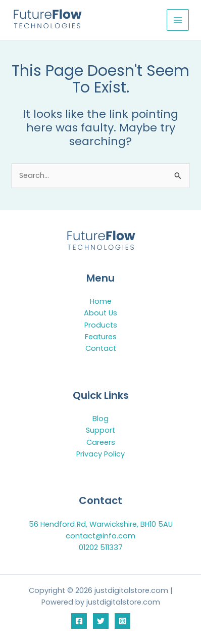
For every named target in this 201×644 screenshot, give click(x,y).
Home (101, 301)
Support (100, 430)
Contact (101, 348)
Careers (101, 442)
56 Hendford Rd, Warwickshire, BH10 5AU (101, 524)
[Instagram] (122, 621)
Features (101, 337)
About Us (100, 313)
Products (101, 325)
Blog (100, 419)
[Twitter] (101, 621)
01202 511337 (101, 547)
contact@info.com (100, 536)
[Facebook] (79, 621)
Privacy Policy (100, 454)
